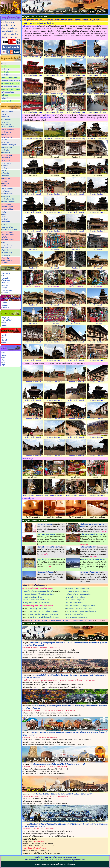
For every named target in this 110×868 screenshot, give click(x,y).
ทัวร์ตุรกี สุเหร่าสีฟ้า (9, 199)
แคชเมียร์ (6, 183)
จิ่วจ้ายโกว (6, 219)
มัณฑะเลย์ (6, 117)
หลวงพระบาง (7, 124)
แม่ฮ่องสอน (6, 273)
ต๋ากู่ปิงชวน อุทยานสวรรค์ (11, 87)
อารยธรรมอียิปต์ (8, 209)
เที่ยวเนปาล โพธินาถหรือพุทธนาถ (49, 547)
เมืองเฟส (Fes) (7, 253)
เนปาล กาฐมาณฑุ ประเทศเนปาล (40, 609)
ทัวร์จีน (5, 63)
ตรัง (3, 358)
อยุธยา (4, 325)
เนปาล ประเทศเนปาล (45, 524)
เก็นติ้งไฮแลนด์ (7, 237)
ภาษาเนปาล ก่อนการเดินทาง (76, 597)
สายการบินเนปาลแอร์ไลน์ (75, 614)
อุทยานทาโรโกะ (8, 227)
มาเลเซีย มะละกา (8, 240)
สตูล (3, 365)
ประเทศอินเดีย (7, 179)
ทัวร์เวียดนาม (7, 132)
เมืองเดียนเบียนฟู (8, 92)
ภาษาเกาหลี (6, 160)
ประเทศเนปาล (7, 148)
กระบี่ (4, 353)
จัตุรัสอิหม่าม (7, 247)
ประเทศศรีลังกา (7, 189)
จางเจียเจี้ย (6, 222)
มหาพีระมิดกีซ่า (8, 207)
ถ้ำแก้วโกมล (6, 280)
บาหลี (4, 171)
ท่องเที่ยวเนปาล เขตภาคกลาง (76, 603)
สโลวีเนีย (5, 263)
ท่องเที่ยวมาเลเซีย (8, 235)
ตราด (4, 343)
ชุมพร (4, 355)
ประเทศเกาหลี (7, 155)
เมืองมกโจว (6, 95)
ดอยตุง (4, 288)
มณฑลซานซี (7, 101)
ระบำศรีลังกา (7, 191)
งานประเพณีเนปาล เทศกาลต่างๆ (77, 617)
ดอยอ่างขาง (6, 293)
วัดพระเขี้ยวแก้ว (8, 194)
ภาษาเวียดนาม (7, 137)
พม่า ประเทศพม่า (8, 112)
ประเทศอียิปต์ (7, 204)
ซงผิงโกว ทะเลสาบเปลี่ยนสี (11, 89)
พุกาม (4, 114)
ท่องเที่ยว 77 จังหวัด (9, 25)
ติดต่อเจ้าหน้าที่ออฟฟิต (10, 31)
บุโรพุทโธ (5, 173)
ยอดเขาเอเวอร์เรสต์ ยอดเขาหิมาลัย (93, 560)
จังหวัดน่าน (6, 283)
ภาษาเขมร (6, 142)
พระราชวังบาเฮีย (8, 255)
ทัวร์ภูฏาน (6, 69)
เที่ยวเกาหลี (6, 158)
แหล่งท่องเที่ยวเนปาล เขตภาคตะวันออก (80, 609)
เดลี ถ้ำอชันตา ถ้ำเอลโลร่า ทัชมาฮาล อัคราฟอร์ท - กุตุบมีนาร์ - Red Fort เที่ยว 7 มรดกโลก (62, 794)
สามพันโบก (6, 308)
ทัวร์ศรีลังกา (6, 75)
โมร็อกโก (5, 250)
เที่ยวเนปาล (6, 153)
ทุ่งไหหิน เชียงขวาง (9, 127)
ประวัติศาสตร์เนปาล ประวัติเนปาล (77, 591)
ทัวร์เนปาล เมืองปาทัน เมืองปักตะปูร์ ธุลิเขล (44, 614)
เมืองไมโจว (6, 98)
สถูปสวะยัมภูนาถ (43, 560)
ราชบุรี (4, 323)
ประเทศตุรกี (6, 197)
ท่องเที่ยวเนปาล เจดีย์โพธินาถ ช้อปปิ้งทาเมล (44, 617)
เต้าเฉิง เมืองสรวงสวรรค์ (10, 78)
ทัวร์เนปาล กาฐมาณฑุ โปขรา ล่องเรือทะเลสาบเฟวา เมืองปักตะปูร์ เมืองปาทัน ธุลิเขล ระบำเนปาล (61, 620)
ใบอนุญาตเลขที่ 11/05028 (11, 28)
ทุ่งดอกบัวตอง (7, 278)
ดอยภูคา (5, 285)
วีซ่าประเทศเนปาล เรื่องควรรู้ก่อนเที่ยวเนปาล (81, 611)
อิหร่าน (5, 243)
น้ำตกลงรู (5, 303)
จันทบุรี (4, 340)
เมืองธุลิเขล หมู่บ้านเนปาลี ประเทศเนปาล (37, 603)
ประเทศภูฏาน (7, 163)
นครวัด (5, 140)
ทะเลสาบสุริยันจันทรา (9, 229)
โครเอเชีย (6, 258)
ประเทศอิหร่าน (7, 245)
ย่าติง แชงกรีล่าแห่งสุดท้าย (11, 81)
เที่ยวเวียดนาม (7, 135)
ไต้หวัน (5, 225)
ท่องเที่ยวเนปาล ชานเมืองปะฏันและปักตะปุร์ (81, 606)
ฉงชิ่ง (4, 214)
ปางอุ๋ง (4, 276)
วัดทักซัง (5, 166)
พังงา (4, 360)
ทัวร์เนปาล (6, 72)
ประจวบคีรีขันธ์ (7, 320)
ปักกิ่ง (4, 212)
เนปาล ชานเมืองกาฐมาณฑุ (75, 600)
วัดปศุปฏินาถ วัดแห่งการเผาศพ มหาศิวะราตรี (38, 591)
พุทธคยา (5, 181)
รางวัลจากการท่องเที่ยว (10, 34)
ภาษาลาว (5, 122)
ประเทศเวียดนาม (8, 130)
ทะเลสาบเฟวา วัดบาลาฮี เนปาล (34, 597)
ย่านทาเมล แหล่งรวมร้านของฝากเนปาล (37, 600)
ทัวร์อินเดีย (6, 66)
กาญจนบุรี (5, 318)
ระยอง (4, 338)
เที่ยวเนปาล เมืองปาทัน (89, 547)
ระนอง (4, 362)
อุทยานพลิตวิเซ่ (7, 260)
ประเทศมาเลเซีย (8, 232)
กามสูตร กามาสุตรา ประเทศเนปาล (78, 588)
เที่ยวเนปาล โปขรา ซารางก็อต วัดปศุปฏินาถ (44, 611)
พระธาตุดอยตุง (7, 290)
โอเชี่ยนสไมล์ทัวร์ (8, 23)
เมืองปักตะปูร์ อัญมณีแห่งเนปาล (92, 534)
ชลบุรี (4, 335)
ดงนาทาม (5, 305)
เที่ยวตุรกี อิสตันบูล (8, 201)
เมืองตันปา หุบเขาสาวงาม (11, 84)
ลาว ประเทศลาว (8, 120)
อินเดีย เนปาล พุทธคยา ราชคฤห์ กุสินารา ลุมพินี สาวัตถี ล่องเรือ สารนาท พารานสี (58, 764)
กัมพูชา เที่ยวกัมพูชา (9, 145)
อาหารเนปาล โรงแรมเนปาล (90, 572)
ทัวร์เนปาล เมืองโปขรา (45, 572)
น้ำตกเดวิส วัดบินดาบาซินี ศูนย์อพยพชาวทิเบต (39, 594)
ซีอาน (4, 217)
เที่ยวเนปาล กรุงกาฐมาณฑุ (46, 534)
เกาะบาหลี (6, 176)
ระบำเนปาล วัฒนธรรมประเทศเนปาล (78, 594)
